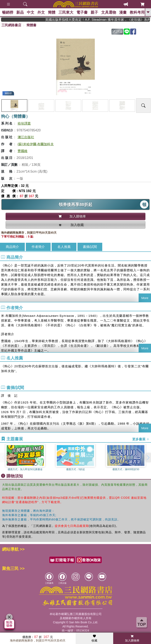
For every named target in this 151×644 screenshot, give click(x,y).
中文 (31, 12)
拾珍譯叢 (24, 123)
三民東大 (66, 12)
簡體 (52, 12)
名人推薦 (64, 247)
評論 (118, 32)
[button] (148, 458)
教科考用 (137, 12)
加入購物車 (132, 638)
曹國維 (23, 151)
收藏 (94, 638)
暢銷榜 (8, 12)
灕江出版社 (26, 137)
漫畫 (123, 12)
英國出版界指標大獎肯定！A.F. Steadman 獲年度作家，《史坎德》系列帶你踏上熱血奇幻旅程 (103, 20)
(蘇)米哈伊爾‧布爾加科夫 (36, 144)
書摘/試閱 (90, 247)
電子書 (82, 12)
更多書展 (141, 439)
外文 (41, 12)
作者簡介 (38, 247)
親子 (94, 12)
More (145, 298)
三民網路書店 (11, 25)
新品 (20, 12)
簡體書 (31, 25)
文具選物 (109, 12)
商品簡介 (12, 247)
